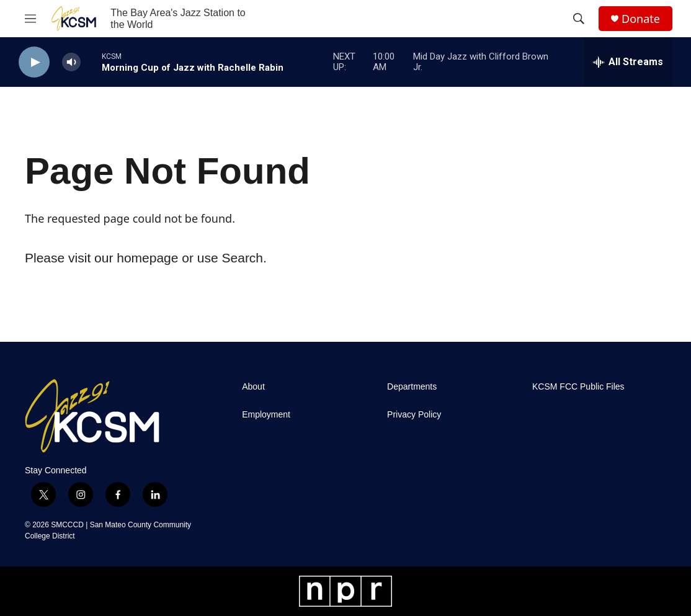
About (253, 387)
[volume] (71, 62)
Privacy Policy (414, 415)
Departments (412, 387)
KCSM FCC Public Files (578, 387)
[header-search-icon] (579, 19)
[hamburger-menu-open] (30, 19)
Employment (266, 415)
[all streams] (628, 62)
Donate (641, 19)
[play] (34, 62)
